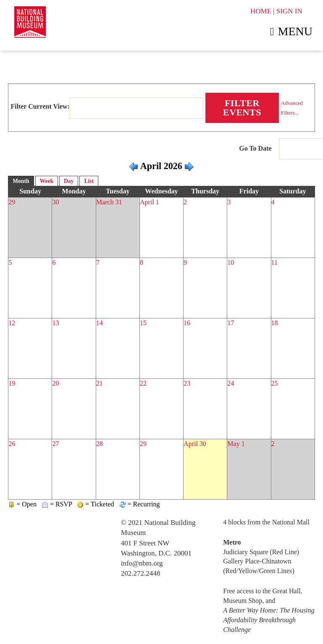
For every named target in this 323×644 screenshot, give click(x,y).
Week (47, 181)
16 (187, 323)
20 (55, 383)
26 (12, 444)
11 (274, 262)
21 (100, 383)
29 (12, 202)
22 (143, 383)
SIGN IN (289, 11)
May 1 (236, 444)
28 (100, 444)
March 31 (109, 202)
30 (55, 202)
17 (231, 323)
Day (69, 181)
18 (275, 323)
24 (231, 383)
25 (275, 383)
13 (55, 323)
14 (100, 323)
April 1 (150, 202)
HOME (261, 11)
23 (187, 383)
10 (231, 262)
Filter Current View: (40, 106)
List (89, 181)
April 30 (195, 444)
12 (12, 323)
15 (143, 323)
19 (12, 383)
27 (55, 444)
